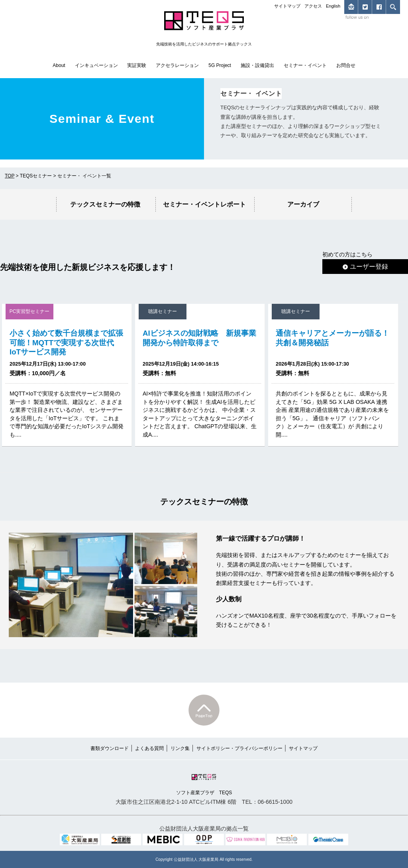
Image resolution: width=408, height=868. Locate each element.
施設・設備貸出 (257, 65)
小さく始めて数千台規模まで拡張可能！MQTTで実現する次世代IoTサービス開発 (66, 342)
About (59, 65)
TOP (10, 176)
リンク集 (180, 748)
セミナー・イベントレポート (204, 204)
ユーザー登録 (365, 266)
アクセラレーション (177, 65)
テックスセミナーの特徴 (105, 204)
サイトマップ (287, 6)
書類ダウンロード (110, 748)
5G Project (220, 65)
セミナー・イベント (305, 65)
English (333, 6)
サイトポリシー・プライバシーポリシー (239, 748)
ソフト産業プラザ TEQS (204, 784)
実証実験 (137, 65)
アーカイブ (303, 204)
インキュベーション (96, 65)
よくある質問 (149, 748)
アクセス (313, 6)
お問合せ (346, 65)
